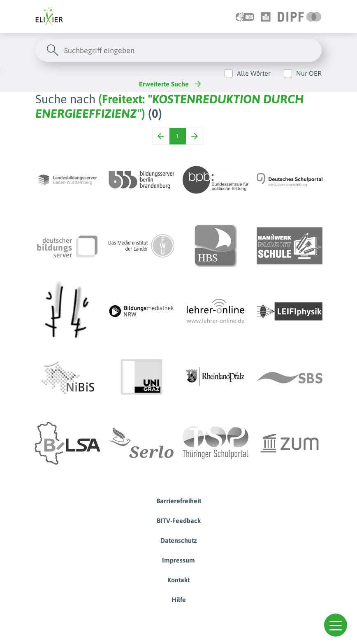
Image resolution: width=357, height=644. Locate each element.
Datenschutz (179, 540)
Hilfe (179, 600)
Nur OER (309, 73)
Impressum (178, 560)
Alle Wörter (254, 73)
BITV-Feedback (179, 521)
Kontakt (178, 580)
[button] (336, 625)
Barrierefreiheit (179, 501)
